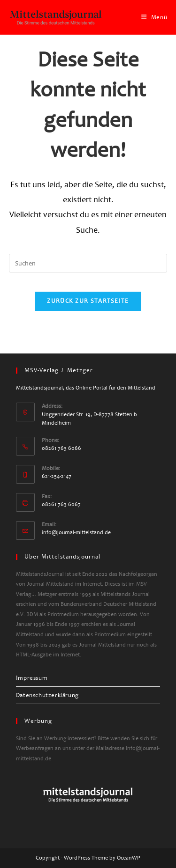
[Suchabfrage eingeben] (88, 263)
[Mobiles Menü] (154, 17)
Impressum (32, 678)
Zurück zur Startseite (88, 301)
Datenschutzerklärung (47, 695)
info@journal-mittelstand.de (76, 533)
